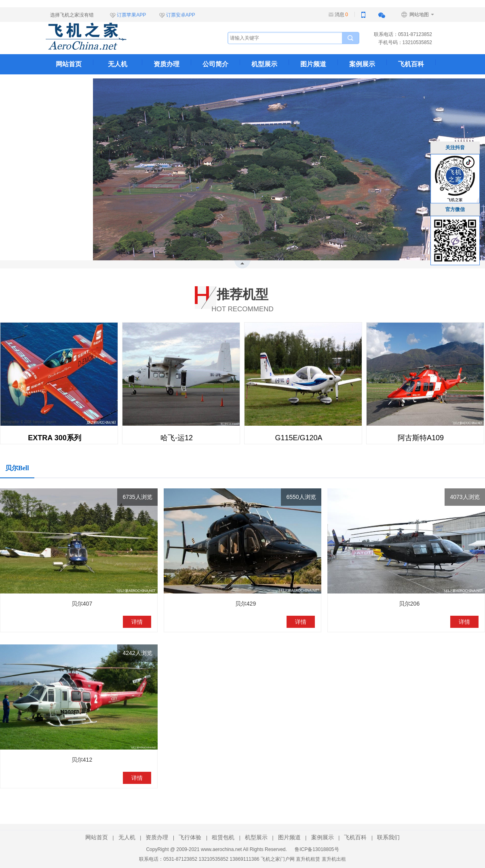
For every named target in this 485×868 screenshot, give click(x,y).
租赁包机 (223, 837)
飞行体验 (190, 837)
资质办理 (167, 64)
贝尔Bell (17, 468)
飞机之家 (127, 36)
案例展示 (362, 64)
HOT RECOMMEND (242, 299)
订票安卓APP (181, 15)
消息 (341, 15)
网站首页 (69, 64)
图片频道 (313, 64)
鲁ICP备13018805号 (317, 849)
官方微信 (455, 209)
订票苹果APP (131, 15)
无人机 (118, 64)
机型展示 (264, 64)
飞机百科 (411, 64)
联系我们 (69, 84)
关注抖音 (455, 148)
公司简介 (215, 64)
